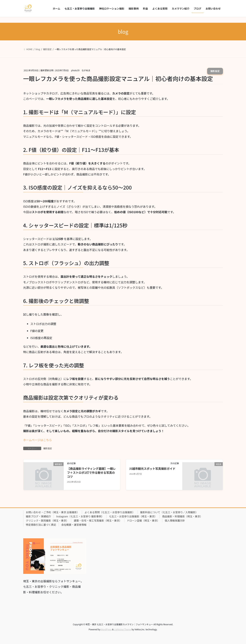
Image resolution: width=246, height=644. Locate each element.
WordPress (106, 629)
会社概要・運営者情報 (74, 525)
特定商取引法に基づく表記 (41, 525)
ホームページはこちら (38, 440)
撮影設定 (215, 71)
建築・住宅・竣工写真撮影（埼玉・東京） (98, 520)
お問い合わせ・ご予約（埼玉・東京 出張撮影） (53, 512)
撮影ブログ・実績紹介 (39, 516)
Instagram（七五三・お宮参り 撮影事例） (80, 516)
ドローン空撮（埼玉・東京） (143, 520)
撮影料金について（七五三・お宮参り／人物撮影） (169, 512)
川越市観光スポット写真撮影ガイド (152, 469)
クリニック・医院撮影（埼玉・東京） (47, 520)
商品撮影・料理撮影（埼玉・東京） (182, 516)
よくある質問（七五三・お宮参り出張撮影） (110, 512)
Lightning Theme (123, 629)
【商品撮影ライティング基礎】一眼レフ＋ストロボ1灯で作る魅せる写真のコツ (92, 473)
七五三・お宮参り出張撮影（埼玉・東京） (133, 516)
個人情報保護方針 (175, 520)
